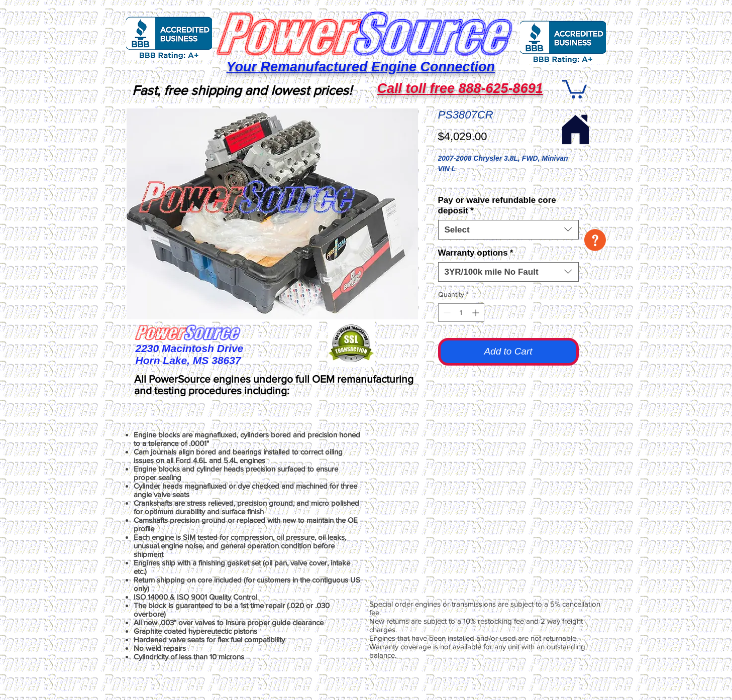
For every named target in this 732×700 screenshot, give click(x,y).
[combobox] (508, 230)
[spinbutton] (461, 313)
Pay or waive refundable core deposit (497, 205)
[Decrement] (446, 313)
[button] (595, 240)
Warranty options (476, 253)
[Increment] (477, 313)
